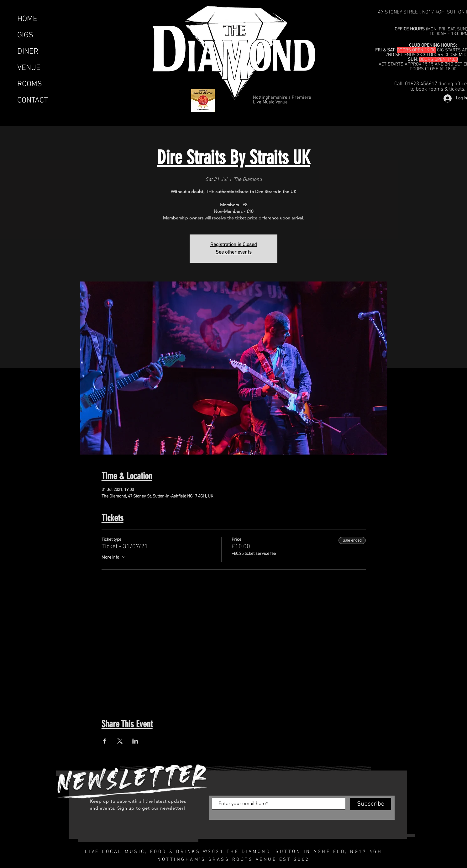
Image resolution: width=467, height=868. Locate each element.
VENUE (29, 68)
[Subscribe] (371, 804)
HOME (27, 19)
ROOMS (30, 84)
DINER (28, 52)
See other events (234, 252)
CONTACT (33, 101)
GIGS (25, 35)
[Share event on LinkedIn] (135, 741)
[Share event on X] (120, 741)
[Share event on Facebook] (105, 741)
